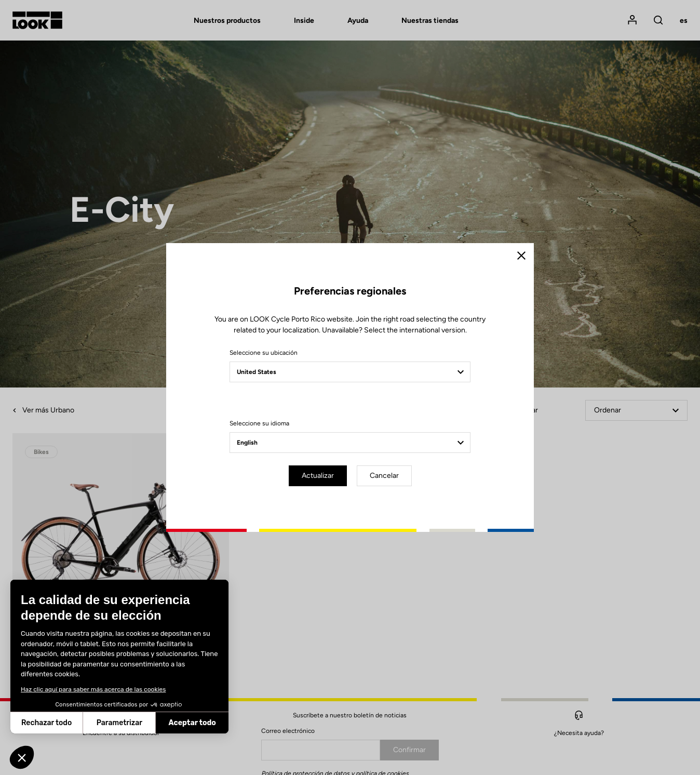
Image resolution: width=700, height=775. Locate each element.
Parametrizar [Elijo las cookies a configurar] (61, 723)
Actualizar (318, 476)
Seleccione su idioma (259, 423)
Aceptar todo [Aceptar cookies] (133, 723)
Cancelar (384, 476)
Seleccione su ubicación (264, 353)
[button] (22, 757)
